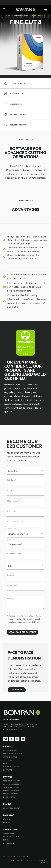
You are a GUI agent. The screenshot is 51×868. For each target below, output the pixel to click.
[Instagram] (17, 739)
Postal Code (13, 585)
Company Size (11, 539)
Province (11, 575)
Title (8, 466)
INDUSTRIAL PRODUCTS (12, 837)
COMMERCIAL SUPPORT (12, 784)
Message (11, 598)
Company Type (11, 529)
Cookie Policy (29, 860)
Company (12, 511)
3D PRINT (7, 846)
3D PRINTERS (8, 760)
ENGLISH (7, 822)
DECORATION (9, 843)
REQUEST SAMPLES (11, 794)
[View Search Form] (5, 10)
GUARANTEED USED (11, 767)
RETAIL (6, 840)
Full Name (12, 480)
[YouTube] (6, 739)
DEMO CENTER (9, 797)
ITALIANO (7, 819)
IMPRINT (44, 863)
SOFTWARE (8, 770)
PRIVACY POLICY (16, 860)
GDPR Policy (42, 860)
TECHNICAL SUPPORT (11, 781)
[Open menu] (46, 10)
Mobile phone (13, 501)
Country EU (10, 561)
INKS (5, 763)
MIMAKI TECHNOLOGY (12, 808)
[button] (26, 94)
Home (8, 15)
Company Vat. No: (15, 522)
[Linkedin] (23, 739)
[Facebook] (11, 739)
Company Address (15, 554)
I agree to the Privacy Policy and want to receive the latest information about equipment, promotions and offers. (26, 619)
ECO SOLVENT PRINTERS (13, 754)
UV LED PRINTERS (10, 751)
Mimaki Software (21, 15)
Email (10, 490)
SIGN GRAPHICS (9, 833)
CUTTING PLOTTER (10, 757)
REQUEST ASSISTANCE (12, 791)
